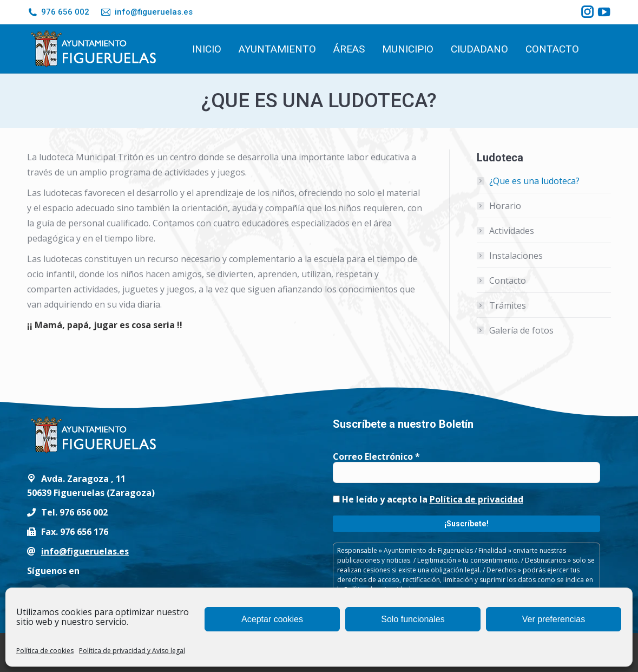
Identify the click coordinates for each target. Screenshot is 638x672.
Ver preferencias (554, 619)
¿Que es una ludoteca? (534, 181)
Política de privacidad (476, 499)
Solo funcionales (413, 619)
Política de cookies (45, 651)
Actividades (512, 231)
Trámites (508, 305)
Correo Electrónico (376, 456)
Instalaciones (516, 256)
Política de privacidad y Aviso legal (132, 651)
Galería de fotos (521, 330)
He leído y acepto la (428, 499)
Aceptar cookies (272, 619)
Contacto (508, 280)
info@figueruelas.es (146, 12)
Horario (505, 206)
